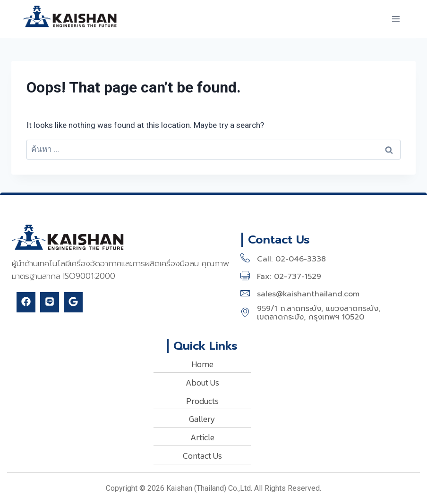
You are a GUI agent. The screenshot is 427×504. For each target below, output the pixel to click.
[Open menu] (396, 19)
